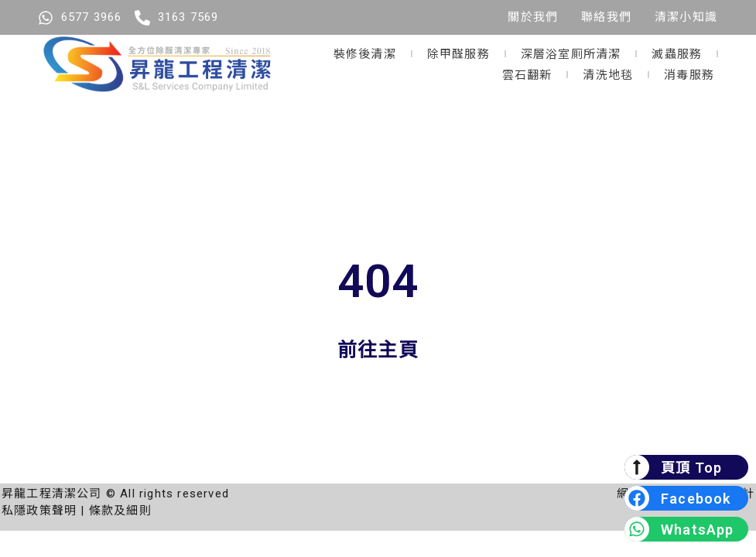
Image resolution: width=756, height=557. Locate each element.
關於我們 (533, 17)
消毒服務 (689, 74)
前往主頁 (378, 350)
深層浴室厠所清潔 (571, 53)
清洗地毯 (608, 74)
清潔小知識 (686, 17)
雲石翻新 (527, 74)
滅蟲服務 (677, 53)
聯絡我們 (606, 17)
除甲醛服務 (458, 53)
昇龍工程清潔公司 (52, 494)
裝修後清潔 (365, 53)
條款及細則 (120, 511)
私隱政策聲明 (39, 511)
